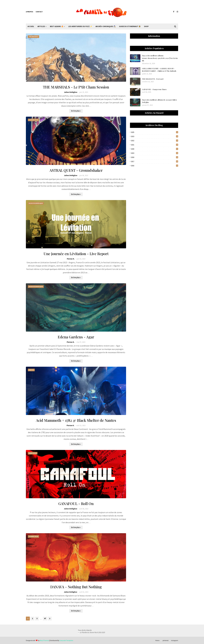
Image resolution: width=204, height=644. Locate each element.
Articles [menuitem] (41, 26)
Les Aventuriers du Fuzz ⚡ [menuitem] (80, 26)
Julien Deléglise (71, 92)
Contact (39, 12)
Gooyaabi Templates (66, 640)
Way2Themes (44, 640)
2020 (155, 149)
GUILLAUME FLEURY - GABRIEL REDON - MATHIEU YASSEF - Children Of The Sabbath (159, 70)
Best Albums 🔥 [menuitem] (57, 26)
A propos (29, 12)
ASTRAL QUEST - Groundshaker (76, 170)
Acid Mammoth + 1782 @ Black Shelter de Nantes (76, 420)
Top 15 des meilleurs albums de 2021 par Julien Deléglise (159, 101)
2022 (155, 141)
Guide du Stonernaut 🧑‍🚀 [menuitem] (130, 26)
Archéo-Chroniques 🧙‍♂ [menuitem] (106, 26)
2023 (155, 136)
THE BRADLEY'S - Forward (153, 79)
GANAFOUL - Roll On (76, 504)
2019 (155, 153)
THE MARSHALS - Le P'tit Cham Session (76, 87)
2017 (155, 161)
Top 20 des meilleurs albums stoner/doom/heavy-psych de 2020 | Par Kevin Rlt (160, 58)
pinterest (166, 640)
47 (45, 618)
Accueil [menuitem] (31, 26)
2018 (155, 157)
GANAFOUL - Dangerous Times (154, 89)
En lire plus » (76, 111)
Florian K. (71, 259)
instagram (175, 640)
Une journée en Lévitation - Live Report (76, 254)
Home (157, 640)
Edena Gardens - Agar (76, 337)
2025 (155, 132)
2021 (155, 145)
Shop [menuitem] (146, 26)
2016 (155, 166)
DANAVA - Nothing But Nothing (76, 587)
